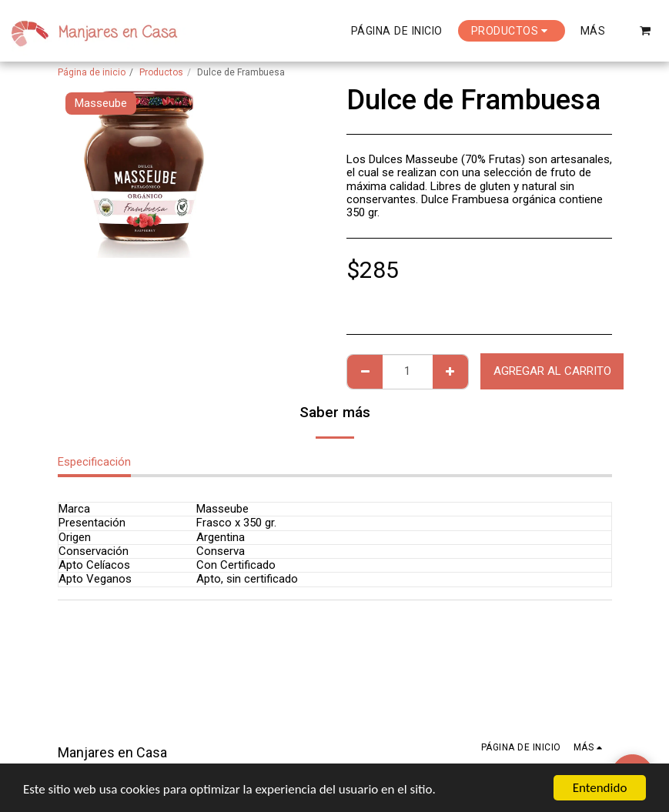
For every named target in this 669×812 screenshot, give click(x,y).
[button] (646, 30)
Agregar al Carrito (552, 371)
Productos (161, 72)
